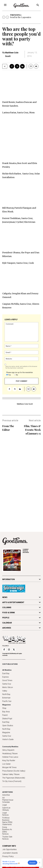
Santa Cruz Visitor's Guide (8, 738)
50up (4, 708)
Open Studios (8, 726)
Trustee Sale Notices (7, 838)
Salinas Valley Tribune (11, 774)
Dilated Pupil (7, 719)
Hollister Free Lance (10, 757)
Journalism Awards (10, 853)
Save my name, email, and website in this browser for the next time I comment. (21, 367)
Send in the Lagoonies (21, 17)
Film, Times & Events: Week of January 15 (32, 430)
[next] (7, 17)
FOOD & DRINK (9, 613)
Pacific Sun (7, 701)
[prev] (4, 17)
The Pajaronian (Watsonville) (14, 778)
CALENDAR (7, 623)
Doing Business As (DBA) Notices (7, 831)
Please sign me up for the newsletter (20, 372)
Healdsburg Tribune (10, 754)
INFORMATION (8, 579)
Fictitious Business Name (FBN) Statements (7, 821)
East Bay (6, 722)
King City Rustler (9, 760)
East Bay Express (6, 675)
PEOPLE (6, 618)
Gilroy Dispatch (8, 750)
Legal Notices (5, 814)
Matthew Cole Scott (25, 404)
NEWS (5, 597)
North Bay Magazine (6, 731)
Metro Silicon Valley (8, 689)
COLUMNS (7, 607)
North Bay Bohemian (6, 696)
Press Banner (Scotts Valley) (14, 771)
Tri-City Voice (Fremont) (12, 781)
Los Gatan (6, 764)
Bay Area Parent (6, 713)
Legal (4, 805)
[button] (38, 5)
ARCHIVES (32, 551)
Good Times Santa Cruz (7, 682)
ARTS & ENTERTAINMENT (13, 602)
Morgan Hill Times (9, 767)
